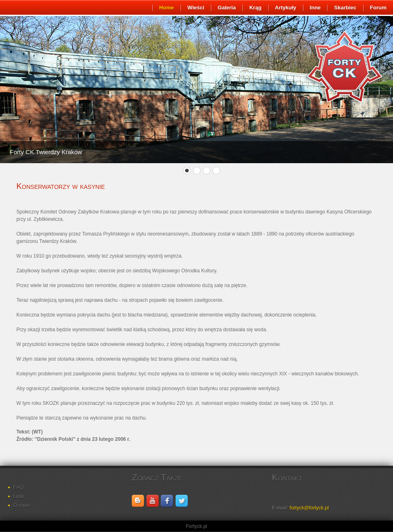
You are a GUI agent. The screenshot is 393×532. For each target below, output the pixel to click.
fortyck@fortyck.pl (309, 508)
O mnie (22, 505)
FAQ (18, 487)
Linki (19, 496)
